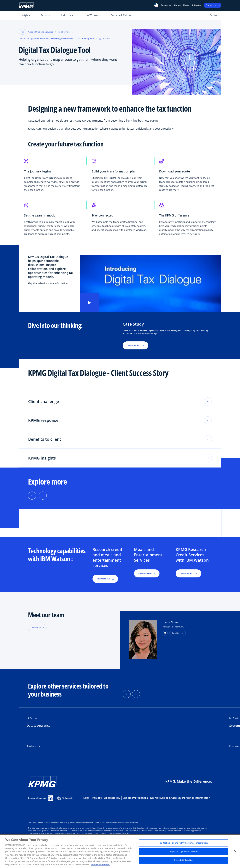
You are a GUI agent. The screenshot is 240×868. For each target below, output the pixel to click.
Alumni (177, 5)
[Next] (43, 496)
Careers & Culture (121, 15)
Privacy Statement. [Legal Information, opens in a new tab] (100, 864)
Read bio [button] (176, 633)
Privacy (97, 798)
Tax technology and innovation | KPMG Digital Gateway (46, 38)
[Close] (235, 851)
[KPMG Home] (26, 5)
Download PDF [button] (135, 345)
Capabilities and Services (41, 32)
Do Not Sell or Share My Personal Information (180, 798)
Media (186, 5)
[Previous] (32, 496)
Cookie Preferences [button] (135, 798)
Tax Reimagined (86, 38)
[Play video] (89, 303)
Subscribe (196, 5)
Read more (32, 746)
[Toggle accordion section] (208, 401)
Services (45, 15)
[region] (120, 851)
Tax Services (64, 32)
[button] (156, 5)
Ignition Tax (105, 38)
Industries (67, 15)
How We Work (92, 15)
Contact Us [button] (36, 628)
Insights (25, 15)
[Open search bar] (215, 16)
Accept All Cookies (183, 860)
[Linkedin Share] (50, 798)
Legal (87, 798)
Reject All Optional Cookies (184, 851)
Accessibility (112, 798)
